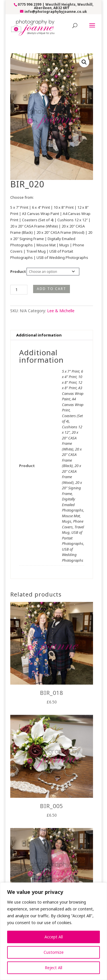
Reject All (53, 968)
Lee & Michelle (61, 311)
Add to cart (52, 289)
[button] (84, 62)
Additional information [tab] (39, 335)
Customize (54, 952)
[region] (53, 931)
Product (18, 271)
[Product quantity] (19, 290)
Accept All (54, 937)
